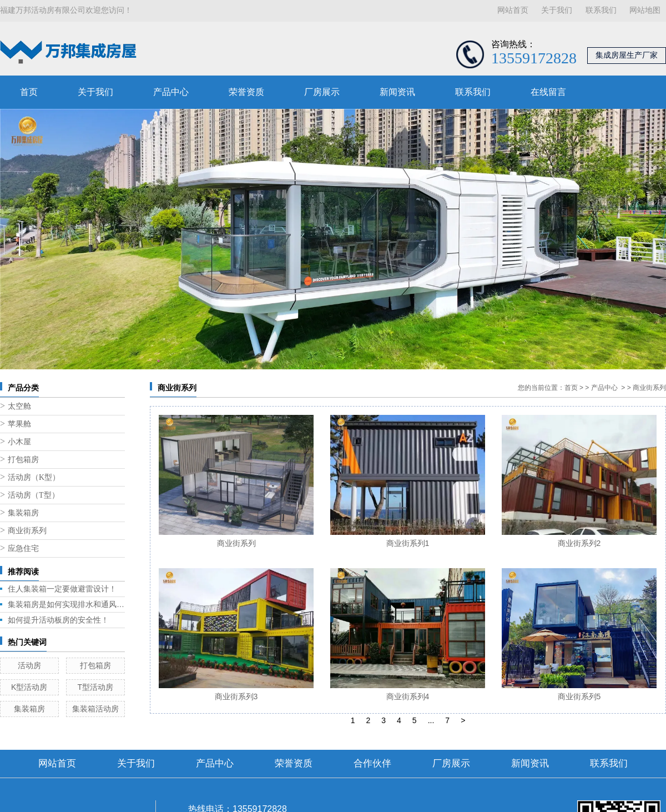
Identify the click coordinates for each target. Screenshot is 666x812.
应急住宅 (23, 548)
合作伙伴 (372, 763)
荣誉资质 (246, 92)
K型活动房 (29, 687)
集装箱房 (23, 513)
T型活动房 (95, 687)
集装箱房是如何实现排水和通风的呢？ (66, 604)
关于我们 (557, 10)
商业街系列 (27, 531)
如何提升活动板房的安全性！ (58, 620)
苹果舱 (19, 424)
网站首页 (513, 10)
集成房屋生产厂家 (627, 55)
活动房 (29, 665)
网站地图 (645, 10)
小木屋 (19, 442)
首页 (29, 92)
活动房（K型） (34, 477)
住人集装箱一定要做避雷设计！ (62, 589)
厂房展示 (322, 92)
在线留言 (548, 92)
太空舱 (19, 406)
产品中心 (171, 92)
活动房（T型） (34, 495)
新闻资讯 (397, 92)
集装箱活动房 (95, 709)
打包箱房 (23, 460)
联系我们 (601, 10)
